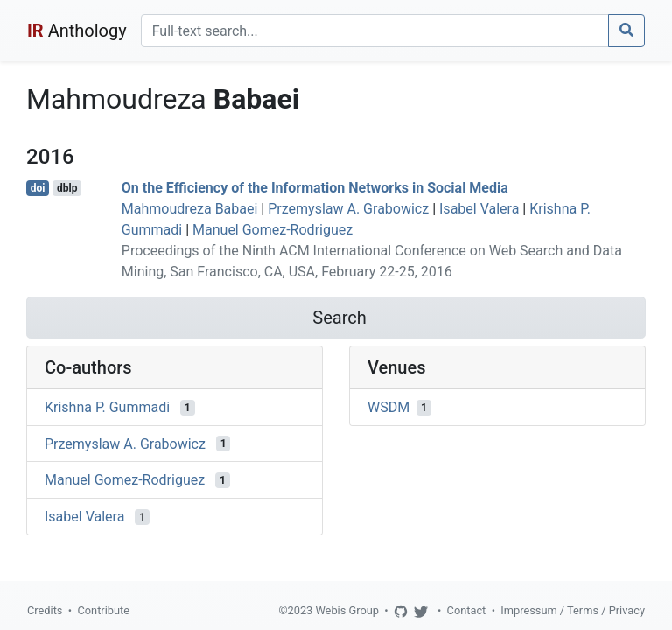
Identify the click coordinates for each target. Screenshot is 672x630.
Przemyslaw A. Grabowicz (348, 209)
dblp (67, 188)
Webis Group (347, 610)
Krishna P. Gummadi (107, 407)
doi (38, 188)
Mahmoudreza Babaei (190, 209)
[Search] (375, 31)
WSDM (388, 407)
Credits (45, 610)
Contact (467, 610)
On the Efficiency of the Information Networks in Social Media (315, 188)
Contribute (103, 610)
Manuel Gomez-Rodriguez (273, 230)
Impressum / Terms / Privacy (573, 610)
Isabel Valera (479, 209)
